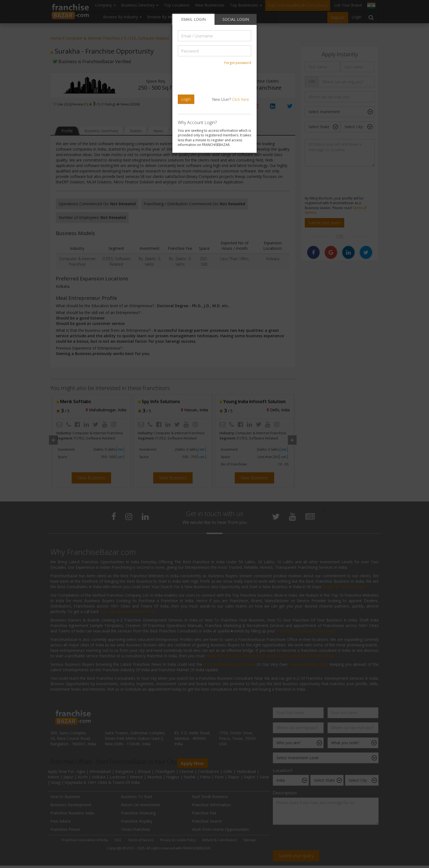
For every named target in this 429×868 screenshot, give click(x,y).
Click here (240, 99)
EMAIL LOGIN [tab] (193, 19)
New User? (231, 99)
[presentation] (215, 80)
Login (186, 99)
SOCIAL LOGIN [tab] (236, 19)
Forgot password (238, 63)
